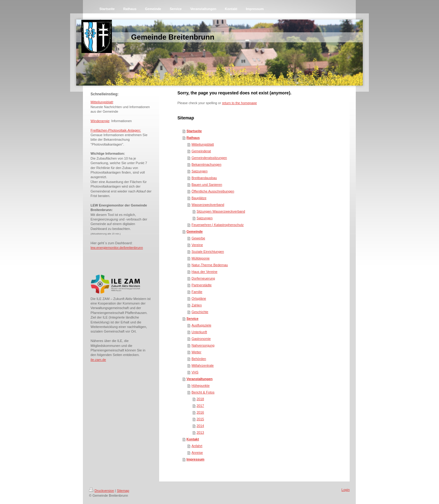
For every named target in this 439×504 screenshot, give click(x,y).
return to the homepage (239, 103)
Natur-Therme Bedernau (210, 265)
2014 (200, 426)
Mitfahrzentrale (203, 365)
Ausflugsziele (201, 325)
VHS (195, 372)
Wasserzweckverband (208, 205)
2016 (200, 412)
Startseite (194, 131)
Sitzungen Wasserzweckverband (221, 211)
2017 (200, 406)
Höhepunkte (200, 386)
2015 (200, 419)
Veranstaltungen (200, 379)
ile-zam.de (98, 360)
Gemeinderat (201, 151)
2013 (200, 432)
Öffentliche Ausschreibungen (213, 191)
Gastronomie (201, 339)
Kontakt (193, 439)
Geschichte (200, 312)
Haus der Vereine (204, 272)
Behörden (199, 359)
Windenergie (100, 121)
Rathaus (193, 138)
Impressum (196, 459)
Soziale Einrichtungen (208, 252)
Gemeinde (195, 231)
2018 (200, 399)
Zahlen (197, 305)
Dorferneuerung (203, 278)
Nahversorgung (203, 345)
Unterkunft (199, 332)
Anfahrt (197, 446)
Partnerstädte (202, 285)
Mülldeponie (200, 258)
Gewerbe (198, 238)
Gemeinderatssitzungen (209, 158)
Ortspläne (199, 298)
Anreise (197, 453)
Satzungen (200, 171)
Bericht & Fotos (203, 392)
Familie (197, 292)
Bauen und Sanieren (207, 185)
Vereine (197, 245)
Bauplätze (199, 198)
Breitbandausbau (204, 178)
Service (193, 319)
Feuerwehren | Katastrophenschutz (218, 225)
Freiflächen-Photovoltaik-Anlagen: (116, 130)
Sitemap (123, 491)
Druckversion (102, 491)
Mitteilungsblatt (102, 102)
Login (346, 490)
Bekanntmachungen (206, 164)
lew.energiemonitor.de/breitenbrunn (117, 248)
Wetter (196, 352)
